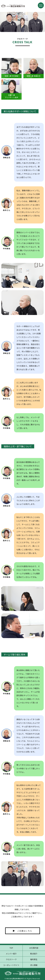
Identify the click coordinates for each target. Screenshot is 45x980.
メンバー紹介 (11, 954)
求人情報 (34, 965)
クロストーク (11, 959)
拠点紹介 (34, 954)
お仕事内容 (34, 948)
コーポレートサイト (11, 965)
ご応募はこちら (25, 931)
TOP (11, 948)
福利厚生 (34, 959)
